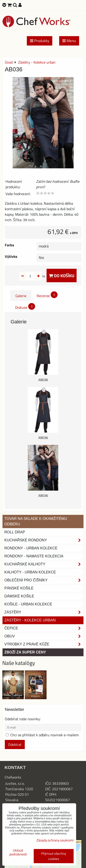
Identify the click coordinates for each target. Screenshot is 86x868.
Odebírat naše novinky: (23, 719)
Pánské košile (19, 588)
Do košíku (62, 275)
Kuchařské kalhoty (44, 564)
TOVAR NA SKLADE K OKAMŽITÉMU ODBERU (36, 521)
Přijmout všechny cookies (54, 856)
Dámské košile (19, 596)
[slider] (45, 193)
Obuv (44, 636)
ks (37, 276)
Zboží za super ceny (25, 652)
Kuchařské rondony (44, 540)
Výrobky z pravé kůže (44, 644)
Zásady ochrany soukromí (55, 840)
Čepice (44, 628)
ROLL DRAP (15, 532)
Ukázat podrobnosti (18, 852)
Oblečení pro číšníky (44, 580)
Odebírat (15, 744)
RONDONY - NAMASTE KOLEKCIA (34, 556)
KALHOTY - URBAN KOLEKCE (30, 572)
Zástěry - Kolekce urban (30, 620)
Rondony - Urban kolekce (31, 548)
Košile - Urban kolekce (28, 604)
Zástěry (44, 612)
